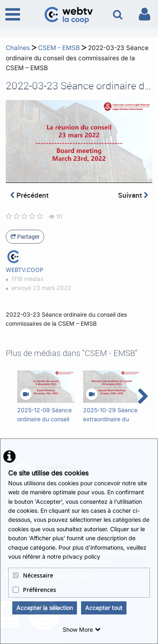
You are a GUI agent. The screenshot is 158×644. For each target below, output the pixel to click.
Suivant (133, 195)
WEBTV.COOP (25, 270)
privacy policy (81, 556)
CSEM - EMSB (59, 48)
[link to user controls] (144, 14)
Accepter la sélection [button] (45, 608)
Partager (25, 236)
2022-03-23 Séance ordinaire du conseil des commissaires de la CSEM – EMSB (77, 58)
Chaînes (18, 48)
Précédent (29, 195)
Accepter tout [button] (104, 608)
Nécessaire (33, 575)
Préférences (34, 590)
